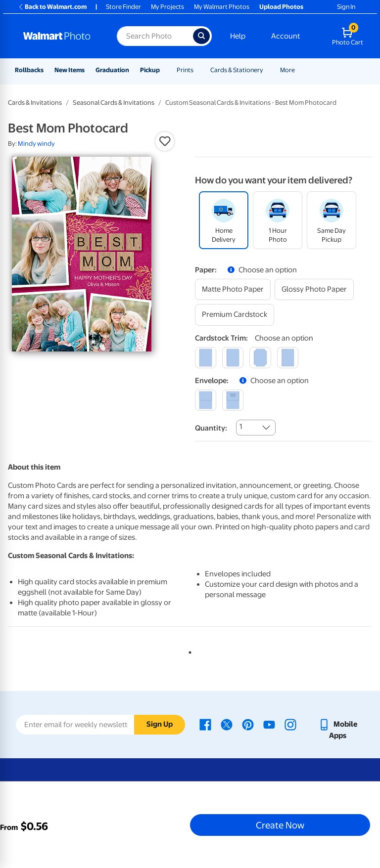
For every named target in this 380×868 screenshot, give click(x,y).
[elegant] (260, 358)
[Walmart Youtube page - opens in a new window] (269, 724)
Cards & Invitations (35, 103)
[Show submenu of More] (299, 70)
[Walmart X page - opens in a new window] (227, 724)
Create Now (280, 825)
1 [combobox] (241, 427)
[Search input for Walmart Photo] (155, 36)
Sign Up (160, 724)
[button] (165, 141)
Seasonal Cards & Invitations (114, 103)
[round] (233, 358)
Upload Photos (281, 7)
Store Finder (123, 7)
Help (238, 36)
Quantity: (211, 428)
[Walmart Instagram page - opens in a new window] (290, 724)
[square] (206, 358)
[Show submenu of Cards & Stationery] (268, 70)
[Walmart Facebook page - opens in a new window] (205, 724)
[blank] (206, 400)
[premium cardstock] (235, 315)
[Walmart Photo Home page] (59, 36)
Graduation (112, 70)
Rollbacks (29, 70)
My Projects (167, 7)
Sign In (346, 7)
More (287, 70)
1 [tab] (188, 651)
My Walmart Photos (222, 7)
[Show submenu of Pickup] (164, 70)
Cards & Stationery (237, 70)
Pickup (150, 70)
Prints (185, 70)
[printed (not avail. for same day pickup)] (233, 400)
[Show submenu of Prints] (198, 70)
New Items (70, 70)
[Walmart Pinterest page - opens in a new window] (248, 724)
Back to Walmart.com (52, 7)
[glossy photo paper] (314, 289)
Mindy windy (36, 144)
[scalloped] (288, 358)
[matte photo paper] (233, 289)
